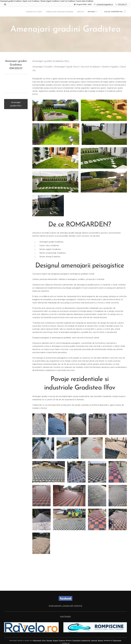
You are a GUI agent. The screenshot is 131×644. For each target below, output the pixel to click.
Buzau (100, 641)
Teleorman (117, 641)
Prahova (62, 641)
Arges (55, 641)
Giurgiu (49, 641)
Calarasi (94, 641)
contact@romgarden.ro (105, 4)
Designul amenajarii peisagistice (80, 277)
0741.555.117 (122, 4)
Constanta (76, 641)
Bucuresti (37, 641)
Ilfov (44, 641)
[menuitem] (38, 12)
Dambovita (86, 641)
